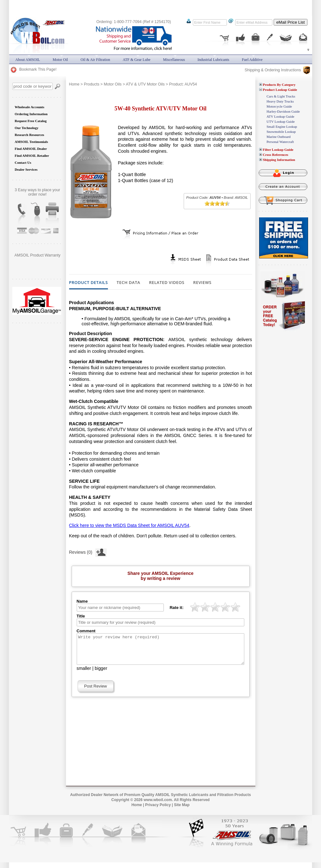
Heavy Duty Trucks (280, 101)
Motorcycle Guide (279, 106)
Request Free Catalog (31, 121)
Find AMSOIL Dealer (31, 149)
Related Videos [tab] (167, 283)
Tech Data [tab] (129, 283)
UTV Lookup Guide (281, 121)
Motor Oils (113, 84)
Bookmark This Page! (33, 69)
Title (81, 616)
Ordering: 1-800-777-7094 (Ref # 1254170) (134, 22)
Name (82, 601)
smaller (84, 674)
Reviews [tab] (202, 283)
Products (92, 84)
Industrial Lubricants (213, 60)
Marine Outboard (279, 137)
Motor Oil (60, 60)
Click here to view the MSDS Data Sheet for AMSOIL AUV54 (129, 525)
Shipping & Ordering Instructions (277, 70)
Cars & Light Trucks (281, 96)
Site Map (182, 811)
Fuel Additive (252, 60)
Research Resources (30, 135)
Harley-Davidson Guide (283, 111)
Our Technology (27, 128)
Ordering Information (31, 114)
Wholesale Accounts (30, 107)
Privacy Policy (158, 811)
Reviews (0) (88, 552)
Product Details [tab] (89, 283)
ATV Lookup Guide (281, 116)
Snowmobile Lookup (281, 132)
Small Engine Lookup (282, 127)
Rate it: (176, 608)
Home (74, 84)
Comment (86, 631)
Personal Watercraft (280, 142)
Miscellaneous (174, 60)
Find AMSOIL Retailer (32, 156)
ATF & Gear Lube (137, 60)
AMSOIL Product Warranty (38, 255)
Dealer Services (26, 169)
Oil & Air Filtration (95, 60)
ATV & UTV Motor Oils (145, 84)
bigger (101, 674)
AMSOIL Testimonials (31, 142)
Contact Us (23, 162)
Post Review (96, 692)
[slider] (217, 204)
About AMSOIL (28, 60)
